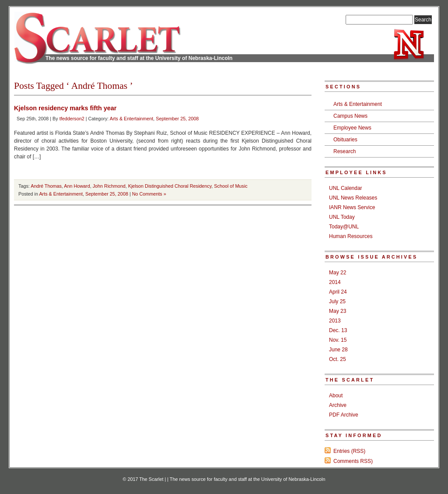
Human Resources (351, 236)
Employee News (352, 128)
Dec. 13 (338, 330)
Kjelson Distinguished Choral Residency (170, 186)
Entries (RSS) (349, 451)
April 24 (338, 292)
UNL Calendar (346, 188)
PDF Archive (344, 415)
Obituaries (345, 140)
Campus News (350, 116)
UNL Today (342, 217)
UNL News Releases (353, 198)
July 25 (337, 301)
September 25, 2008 (177, 119)
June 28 (338, 350)
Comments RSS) (353, 461)
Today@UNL (344, 227)
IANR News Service (352, 207)
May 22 (338, 273)
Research (345, 151)
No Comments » (149, 194)
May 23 (338, 311)
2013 (335, 321)
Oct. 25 (338, 359)
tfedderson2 (72, 119)
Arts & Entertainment (132, 119)
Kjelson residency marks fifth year (65, 108)
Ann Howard (77, 186)
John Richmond (109, 186)
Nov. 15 (338, 340)
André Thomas (46, 186)
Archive (338, 405)
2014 (335, 282)
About (336, 396)
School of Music (231, 186)
